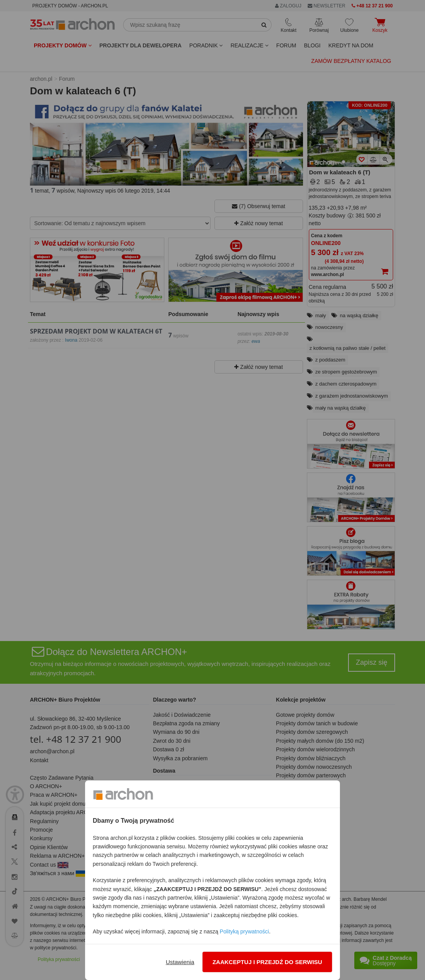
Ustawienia (180, 962)
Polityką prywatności (245, 931)
